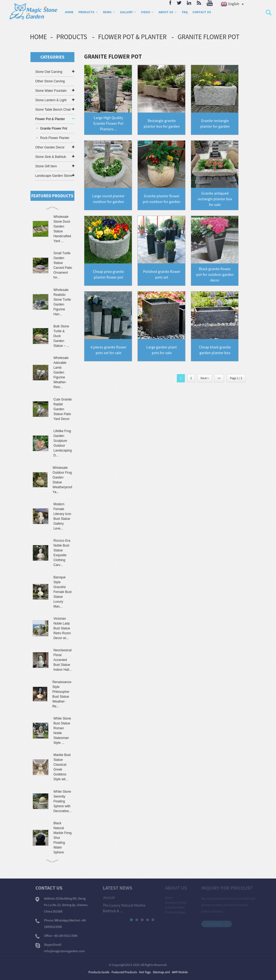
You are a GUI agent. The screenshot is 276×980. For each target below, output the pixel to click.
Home (38, 37)
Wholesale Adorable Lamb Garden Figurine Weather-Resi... (61, 372)
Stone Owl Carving (49, 72)
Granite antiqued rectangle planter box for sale (215, 199)
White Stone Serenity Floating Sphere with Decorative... (62, 801)
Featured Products (124, 972)
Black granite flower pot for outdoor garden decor (215, 274)
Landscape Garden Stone (54, 176)
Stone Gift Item (46, 166)
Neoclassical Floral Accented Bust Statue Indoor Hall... (63, 660)
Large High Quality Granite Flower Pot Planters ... (108, 123)
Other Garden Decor (50, 147)
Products (72, 37)
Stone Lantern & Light (51, 100)
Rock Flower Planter (55, 138)
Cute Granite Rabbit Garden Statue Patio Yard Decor (63, 409)
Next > (205, 378)
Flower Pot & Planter (132, 37)
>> (219, 378)
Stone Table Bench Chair (53, 110)
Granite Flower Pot (208, 37)
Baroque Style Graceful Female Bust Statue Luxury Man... (62, 592)
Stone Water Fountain (51, 91)
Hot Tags (145, 972)
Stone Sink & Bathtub (51, 157)
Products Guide (99, 972)
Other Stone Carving (50, 81)
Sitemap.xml (161, 972)
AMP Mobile (180, 972)
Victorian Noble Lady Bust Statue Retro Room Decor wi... (62, 628)
